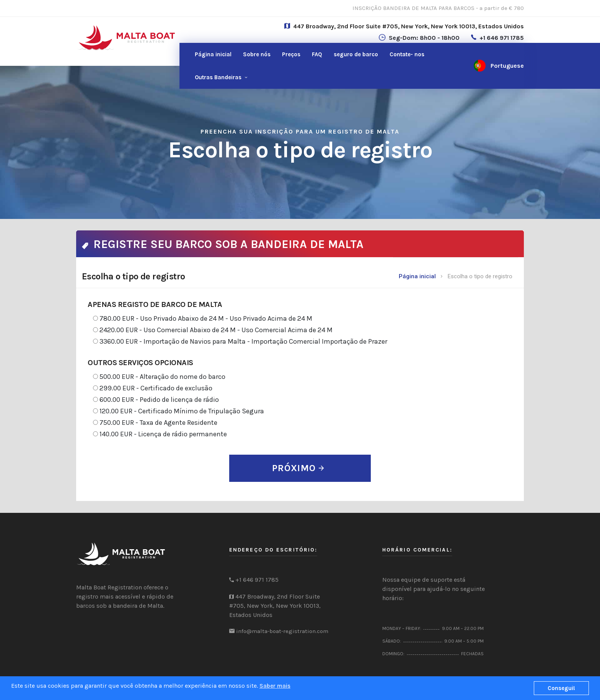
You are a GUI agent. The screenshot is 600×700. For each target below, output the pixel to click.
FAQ (317, 54)
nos (407, 54)
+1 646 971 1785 (502, 38)
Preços (291, 54)
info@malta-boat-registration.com (282, 631)
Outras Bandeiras (218, 77)
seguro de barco (356, 54)
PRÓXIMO (298, 468)
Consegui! (561, 688)
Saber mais (275, 686)
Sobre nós (257, 54)
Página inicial (213, 54)
